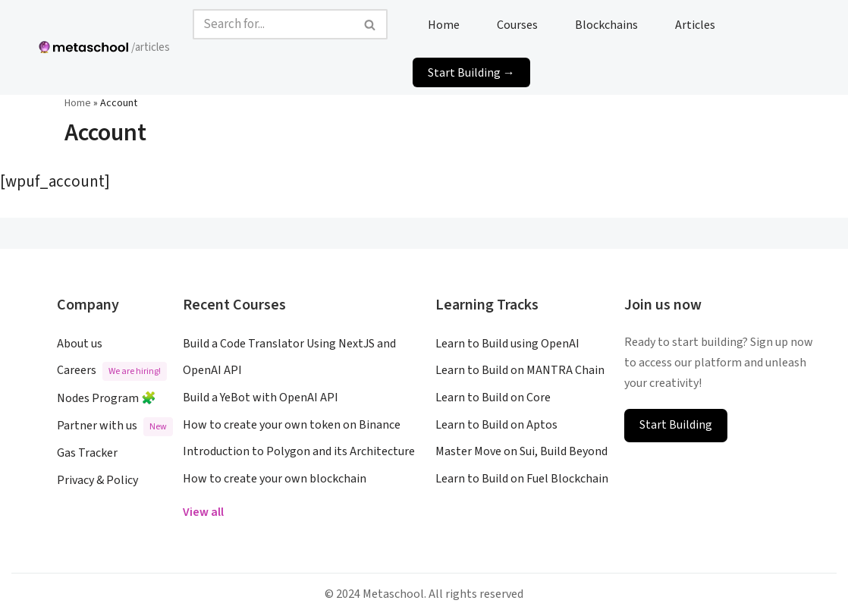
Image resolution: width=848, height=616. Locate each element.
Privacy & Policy (97, 480)
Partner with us (115, 427)
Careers (112, 371)
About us (80, 344)
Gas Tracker (87, 453)
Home (444, 24)
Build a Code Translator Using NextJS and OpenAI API (289, 357)
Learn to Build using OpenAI (507, 344)
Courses (517, 24)
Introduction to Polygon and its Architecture (299, 451)
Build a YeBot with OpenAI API (261, 398)
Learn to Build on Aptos (496, 425)
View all (203, 512)
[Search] (273, 24)
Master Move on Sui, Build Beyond (521, 451)
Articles (695, 24)
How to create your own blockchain (275, 479)
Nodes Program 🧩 (107, 398)
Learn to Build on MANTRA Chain (520, 370)
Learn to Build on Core (493, 398)
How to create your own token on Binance (292, 425)
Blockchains (606, 24)
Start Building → (471, 72)
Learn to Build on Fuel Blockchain (522, 479)
